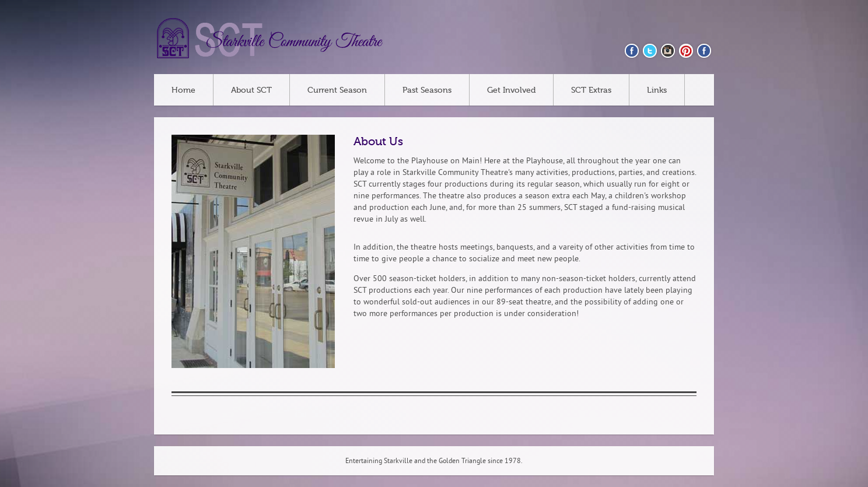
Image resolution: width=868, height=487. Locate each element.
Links (657, 90)
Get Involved (511, 90)
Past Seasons (427, 90)
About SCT (251, 90)
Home (183, 90)
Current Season (337, 90)
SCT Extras (591, 90)
